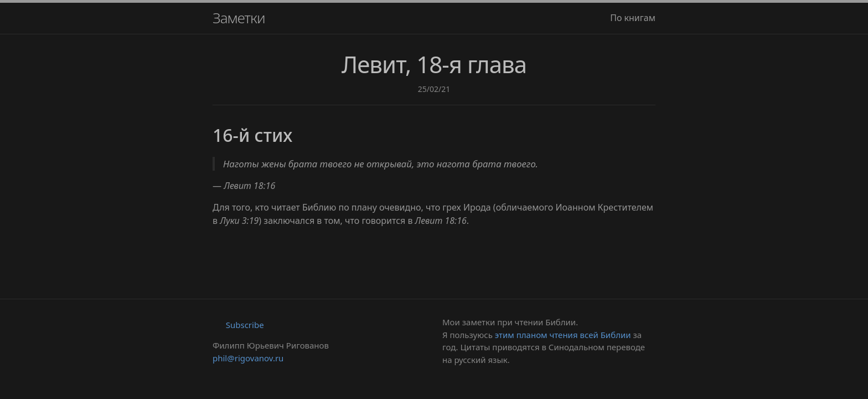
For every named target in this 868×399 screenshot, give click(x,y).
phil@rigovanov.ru (248, 358)
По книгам (633, 18)
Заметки (239, 18)
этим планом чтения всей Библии (563, 335)
